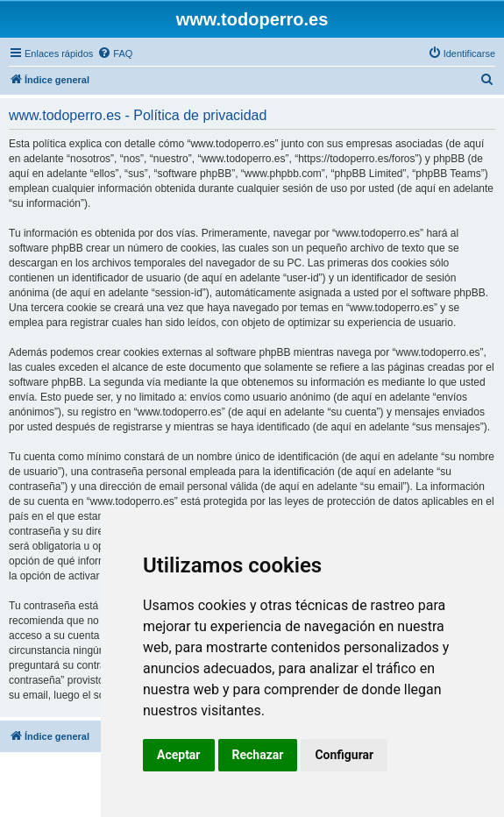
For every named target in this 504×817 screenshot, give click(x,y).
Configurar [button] (344, 755)
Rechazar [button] (258, 755)
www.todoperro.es (252, 19)
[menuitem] (115, 53)
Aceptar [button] (179, 755)
